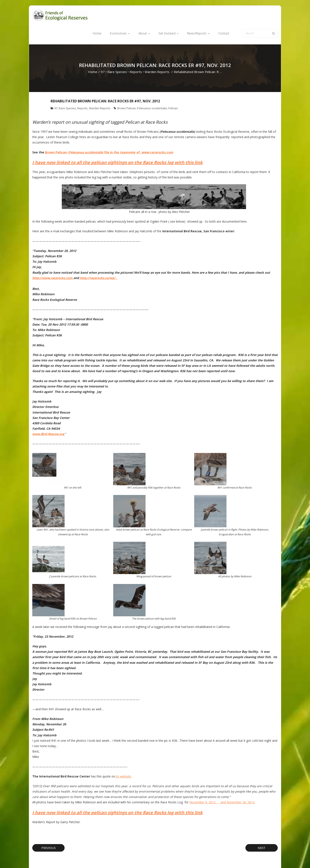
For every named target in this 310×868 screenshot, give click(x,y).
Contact (218, 858)
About (162, 858)
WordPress (94, 858)
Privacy (232, 858)
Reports (136, 55)
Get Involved (179, 858)
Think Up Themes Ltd (58, 858)
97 (103, 55)
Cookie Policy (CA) (253, 858)
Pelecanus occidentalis (152, 92)
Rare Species (117, 55)
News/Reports (200, 858)
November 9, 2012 (205, 786)
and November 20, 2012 (238, 786)
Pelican (173, 92)
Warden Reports (157, 55)
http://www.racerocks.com (53, 261)
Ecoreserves (146, 858)
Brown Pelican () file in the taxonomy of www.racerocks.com (109, 135)
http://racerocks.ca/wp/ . (98, 261)
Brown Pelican (127, 92)
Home (93, 55)
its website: (123, 759)
